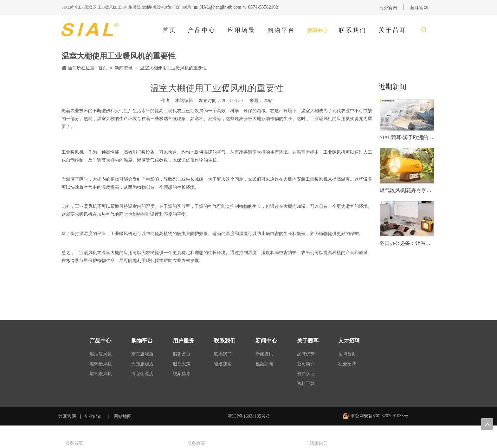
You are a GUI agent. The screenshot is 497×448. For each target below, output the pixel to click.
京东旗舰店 (142, 354)
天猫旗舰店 (142, 364)
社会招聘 (347, 364)
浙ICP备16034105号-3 (248, 416)
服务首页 (182, 354)
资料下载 (306, 384)
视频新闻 (264, 364)
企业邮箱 (93, 416)
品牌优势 (306, 354)
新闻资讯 (264, 354)
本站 (268, 101)
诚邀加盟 (223, 364)
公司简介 (306, 364)
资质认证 (306, 374)
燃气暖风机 (101, 374)
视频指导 (182, 374)
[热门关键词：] (424, 30)
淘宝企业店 (142, 374)
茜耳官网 (67, 416)
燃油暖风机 (101, 354)
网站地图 (123, 416)
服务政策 (182, 364)
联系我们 (223, 354)
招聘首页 (347, 354)
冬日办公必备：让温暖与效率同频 (407, 243)
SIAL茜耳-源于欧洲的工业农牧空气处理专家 (407, 137)
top (487, 424)
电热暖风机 (101, 364)
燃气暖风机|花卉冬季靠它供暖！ (407, 190)
